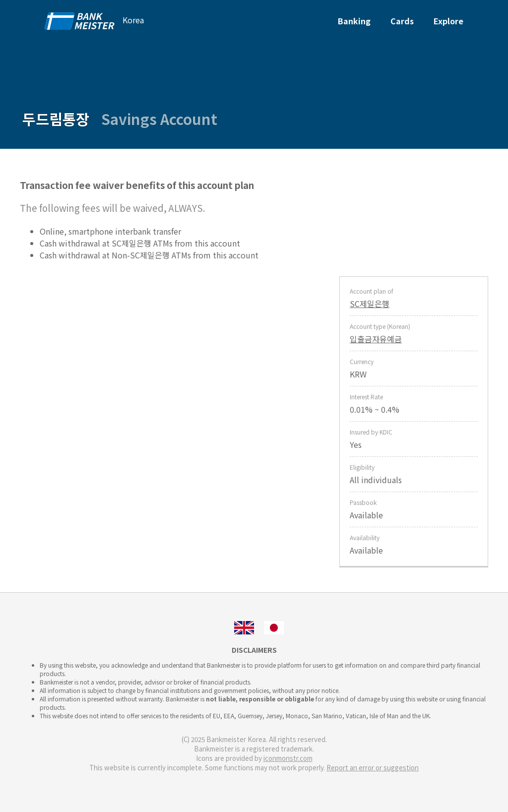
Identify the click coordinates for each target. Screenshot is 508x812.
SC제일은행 (370, 304)
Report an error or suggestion (373, 768)
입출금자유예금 (376, 339)
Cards (402, 21)
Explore (448, 21)
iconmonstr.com (288, 758)
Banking (354, 21)
